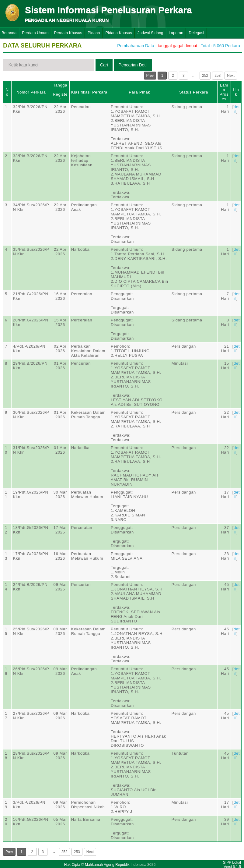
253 (218, 76)
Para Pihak (139, 92)
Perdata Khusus (68, 33)
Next (231, 76)
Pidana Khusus (119, 33)
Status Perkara (194, 92)
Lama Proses (224, 92)
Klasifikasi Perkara (89, 92)
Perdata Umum (35, 33)
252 (205, 76)
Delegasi (196, 33)
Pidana (94, 33)
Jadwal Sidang (150, 33)
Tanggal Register (60, 92)
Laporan (176, 33)
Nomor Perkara (31, 92)
